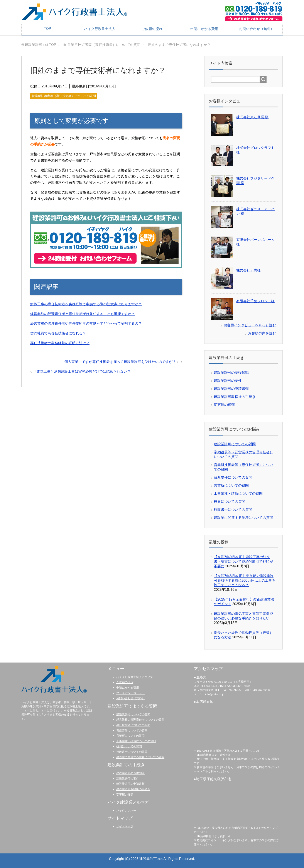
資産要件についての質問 (233, 477)
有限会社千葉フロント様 (255, 301)
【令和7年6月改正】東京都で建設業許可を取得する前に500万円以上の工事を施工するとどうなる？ (245, 580)
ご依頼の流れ (152, 29)
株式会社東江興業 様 (252, 117)
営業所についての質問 (231, 485)
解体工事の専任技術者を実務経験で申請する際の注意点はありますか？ (86, 304)
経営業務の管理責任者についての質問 (140, 720)
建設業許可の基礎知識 (231, 373)
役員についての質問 (230, 502)
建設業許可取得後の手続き (235, 397)
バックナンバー (126, 810)
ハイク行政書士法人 (100, 29)
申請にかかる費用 (204, 29)
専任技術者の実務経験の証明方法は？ (60, 343)
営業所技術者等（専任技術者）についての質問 (64, 96)
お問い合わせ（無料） (257, 29)
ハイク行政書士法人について (135, 677)
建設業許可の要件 (228, 381)
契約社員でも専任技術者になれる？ (58, 333)
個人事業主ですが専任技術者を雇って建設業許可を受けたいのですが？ (120, 362)
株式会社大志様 (248, 270)
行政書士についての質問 (233, 510)
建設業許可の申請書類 (231, 389)
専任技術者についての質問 (133, 725)
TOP (48, 29)
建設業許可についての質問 (235, 444)
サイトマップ (125, 826)
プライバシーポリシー (130, 693)
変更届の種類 (224, 405)
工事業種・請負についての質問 (238, 493)
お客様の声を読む (262, 333)
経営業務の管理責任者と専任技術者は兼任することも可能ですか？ (83, 314)
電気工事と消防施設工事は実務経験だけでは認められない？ (84, 371)
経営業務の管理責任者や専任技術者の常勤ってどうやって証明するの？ (86, 323)
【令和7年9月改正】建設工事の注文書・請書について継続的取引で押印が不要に (243, 562)
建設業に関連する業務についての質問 (243, 518)
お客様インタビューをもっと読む (250, 325)
